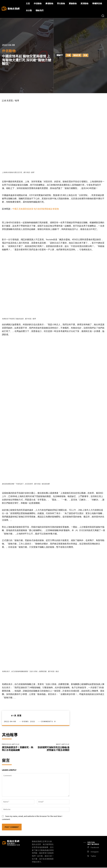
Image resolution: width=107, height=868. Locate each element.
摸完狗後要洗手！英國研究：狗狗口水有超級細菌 (18, 749)
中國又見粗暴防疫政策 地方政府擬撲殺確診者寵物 (36, 209)
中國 (68, 55)
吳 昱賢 (18, 716)
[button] (103, 16)
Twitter (93, 857)
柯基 (85, 55)
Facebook (94, 848)
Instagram (94, 852)
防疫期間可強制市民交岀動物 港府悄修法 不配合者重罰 (54, 749)
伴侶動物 (9, 51)
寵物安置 (77, 55)
